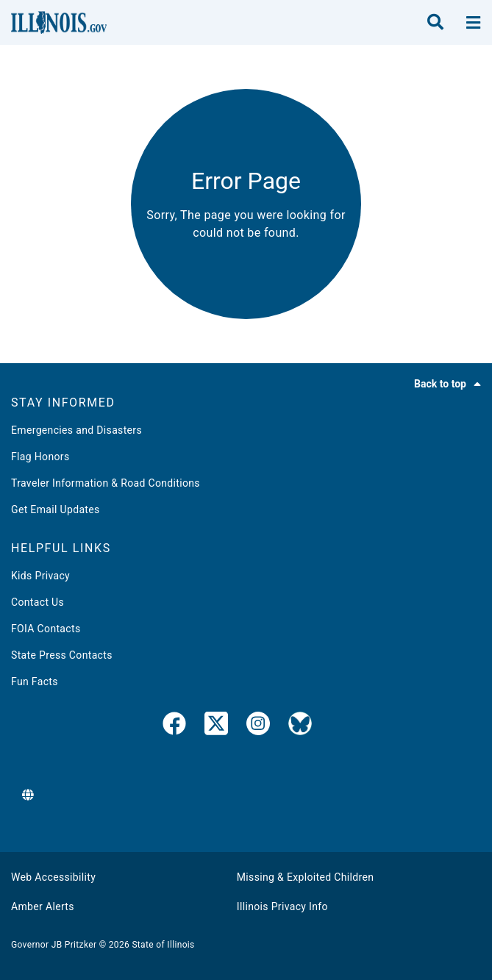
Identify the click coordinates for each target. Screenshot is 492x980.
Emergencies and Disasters (76, 430)
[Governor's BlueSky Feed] (300, 726)
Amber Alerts (43, 906)
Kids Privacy (40, 576)
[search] (435, 23)
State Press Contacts (62, 655)
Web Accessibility (53, 877)
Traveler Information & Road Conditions (106, 483)
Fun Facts (35, 682)
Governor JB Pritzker (54, 945)
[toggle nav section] (473, 23)
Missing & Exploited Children (305, 877)
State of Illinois (163, 945)
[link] (174, 726)
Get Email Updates (56, 509)
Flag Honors (40, 457)
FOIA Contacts (46, 629)
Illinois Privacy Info (282, 906)
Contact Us (38, 602)
